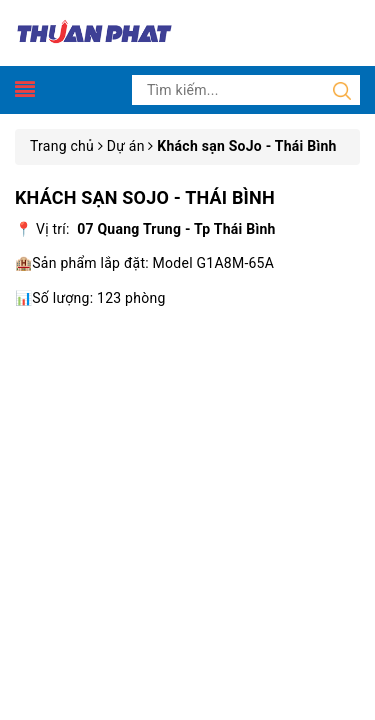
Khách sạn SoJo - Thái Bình (145, 197)
